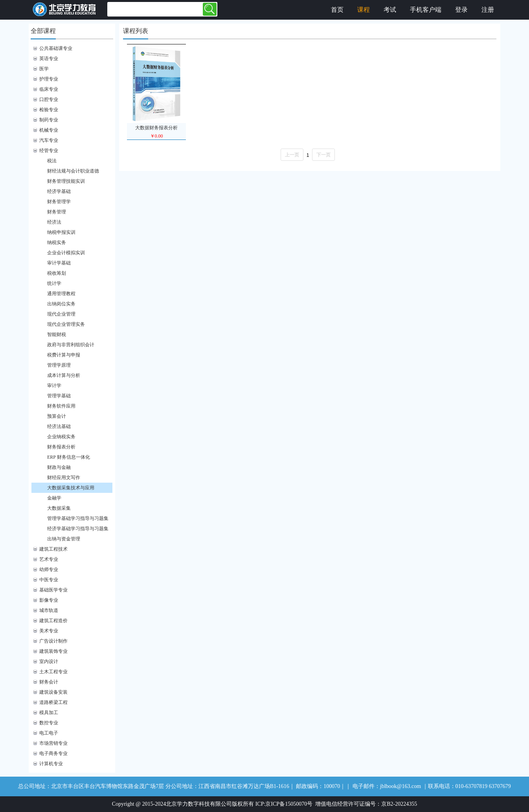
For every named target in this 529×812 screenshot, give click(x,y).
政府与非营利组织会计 (71, 345)
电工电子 (49, 733)
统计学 (54, 283)
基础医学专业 (53, 590)
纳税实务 (57, 242)
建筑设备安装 (53, 692)
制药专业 (49, 120)
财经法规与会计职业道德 (73, 171)
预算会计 (57, 416)
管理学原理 (59, 365)
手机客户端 (426, 10)
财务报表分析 (61, 447)
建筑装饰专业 (53, 651)
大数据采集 (59, 508)
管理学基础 (59, 396)
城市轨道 (49, 610)
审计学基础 (59, 263)
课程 (364, 10)
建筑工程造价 (53, 621)
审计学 (54, 386)
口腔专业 (49, 99)
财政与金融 (59, 467)
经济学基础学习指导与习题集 (78, 529)
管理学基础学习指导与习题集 (78, 518)
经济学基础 (59, 191)
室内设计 (49, 661)
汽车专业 (49, 140)
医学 (44, 69)
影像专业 (49, 600)
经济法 (54, 222)
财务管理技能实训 (66, 181)
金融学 (54, 498)
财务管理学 (59, 202)
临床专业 (49, 89)
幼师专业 (49, 570)
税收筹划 (57, 273)
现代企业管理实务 (66, 324)
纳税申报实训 (61, 232)
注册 (488, 10)
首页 (337, 10)
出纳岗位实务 (61, 304)
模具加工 (49, 713)
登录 (461, 10)
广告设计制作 (53, 641)
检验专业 (49, 110)
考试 (390, 10)
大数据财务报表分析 (156, 128)
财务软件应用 (61, 406)
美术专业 (49, 631)
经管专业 (49, 151)
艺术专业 (49, 559)
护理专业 (49, 79)
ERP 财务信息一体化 (69, 457)
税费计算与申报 (64, 355)
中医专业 (49, 580)
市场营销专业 (53, 743)
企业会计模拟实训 (66, 253)
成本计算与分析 (64, 375)
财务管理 (57, 212)
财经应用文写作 (64, 478)
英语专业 (49, 59)
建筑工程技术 (53, 549)
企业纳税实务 (61, 437)
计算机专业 (51, 764)
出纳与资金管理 (64, 539)
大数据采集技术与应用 (71, 488)
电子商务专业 (53, 753)
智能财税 (57, 334)
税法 (52, 161)
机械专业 (49, 130)
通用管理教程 (61, 294)
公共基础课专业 (56, 48)
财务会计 (49, 682)
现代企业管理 (61, 314)
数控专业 (49, 723)
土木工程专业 (53, 672)
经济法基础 (59, 426)
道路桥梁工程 (53, 702)
